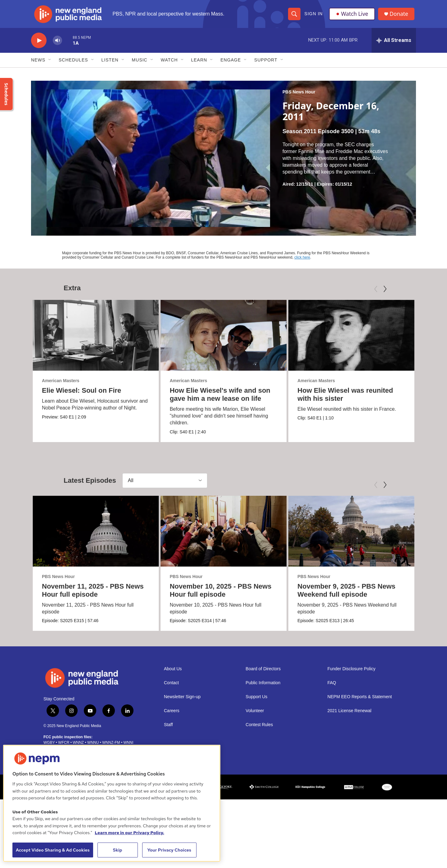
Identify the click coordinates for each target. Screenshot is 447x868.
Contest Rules (259, 729)
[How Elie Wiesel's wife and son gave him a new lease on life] (220, 340)
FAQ (332, 687)
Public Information (263, 687)
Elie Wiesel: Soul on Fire (81, 395)
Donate (400, 16)
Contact (171, 687)
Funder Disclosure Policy (352, 674)
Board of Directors (263, 674)
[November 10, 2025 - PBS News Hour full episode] (223, 536)
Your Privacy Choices (169, 850)
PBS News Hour (299, 97)
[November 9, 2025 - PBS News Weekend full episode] (345, 536)
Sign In (313, 16)
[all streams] (394, 45)
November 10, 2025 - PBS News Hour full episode (220, 595)
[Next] (385, 294)
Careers (172, 715)
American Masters (61, 385)
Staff (168, 729)
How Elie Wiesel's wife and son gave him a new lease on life (217, 399)
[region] (112, 803)
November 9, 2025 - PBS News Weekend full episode (340, 595)
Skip (118, 850)
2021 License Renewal (350, 715)
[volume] (57, 45)
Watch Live (352, 16)
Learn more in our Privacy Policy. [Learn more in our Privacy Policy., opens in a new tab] (129, 833)
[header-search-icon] (294, 16)
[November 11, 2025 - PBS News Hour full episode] (96, 536)
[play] (39, 45)
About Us (173, 674)
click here (302, 262)
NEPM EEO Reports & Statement (360, 701)
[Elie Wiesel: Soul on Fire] (96, 340)
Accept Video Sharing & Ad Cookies (53, 850)
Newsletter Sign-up (182, 701)
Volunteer (255, 715)
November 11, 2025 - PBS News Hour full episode (93, 595)
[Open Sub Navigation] (50, 65)
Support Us (256, 701)
